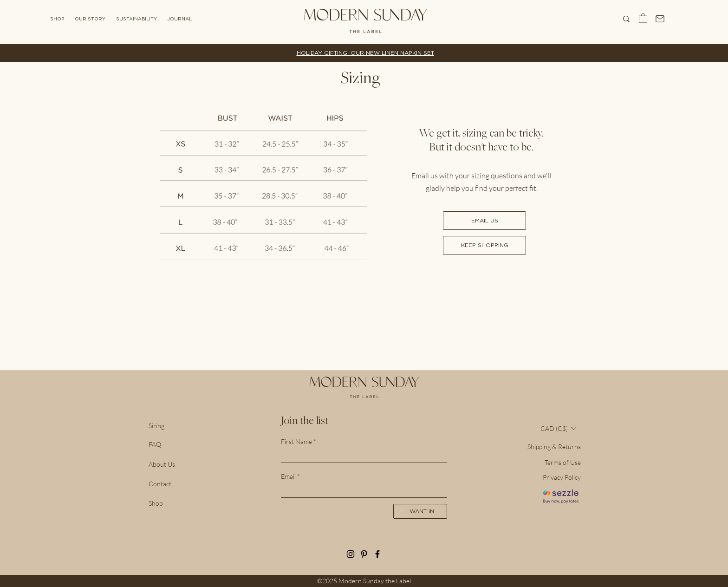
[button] (643, 17)
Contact (160, 484)
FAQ (155, 444)
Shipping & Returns (554, 447)
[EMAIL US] (484, 221)
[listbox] (558, 428)
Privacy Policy (562, 477)
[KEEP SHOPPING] (484, 245)
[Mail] (660, 19)
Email (288, 476)
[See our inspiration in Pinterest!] (364, 554)
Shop (156, 503)
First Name (296, 442)
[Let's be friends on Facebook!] (377, 554)
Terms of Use (563, 462)
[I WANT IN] (420, 511)
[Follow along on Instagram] (351, 554)
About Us (162, 464)
